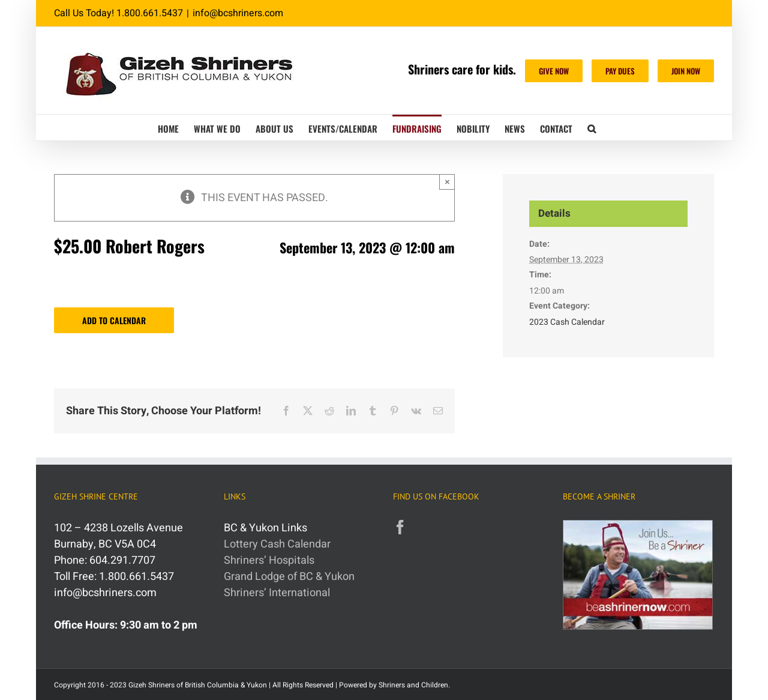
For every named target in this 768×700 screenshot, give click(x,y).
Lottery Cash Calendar (277, 544)
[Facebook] (400, 527)
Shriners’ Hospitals (269, 560)
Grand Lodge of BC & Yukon (289, 577)
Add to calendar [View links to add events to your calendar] (114, 320)
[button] (592, 128)
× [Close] (447, 182)
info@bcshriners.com (238, 13)
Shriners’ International (277, 593)
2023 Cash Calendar (567, 322)
